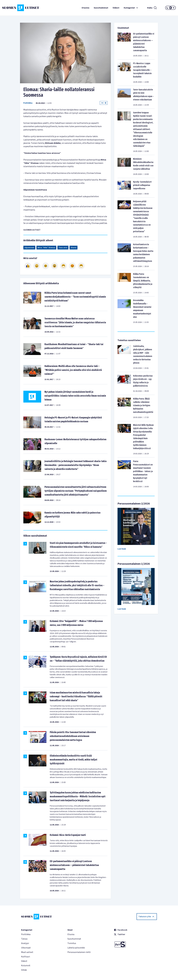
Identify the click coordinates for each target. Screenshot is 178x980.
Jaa (104, 103)
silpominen (29, 248)
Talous (24, 939)
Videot (116, 8)
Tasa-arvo (63, 248)
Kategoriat (131, 8)
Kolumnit (26, 966)
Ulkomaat (26, 948)
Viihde (24, 970)
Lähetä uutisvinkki (76, 948)
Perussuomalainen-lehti (79, 952)
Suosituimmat (101, 8)
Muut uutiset (27, 952)
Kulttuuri (26, 957)
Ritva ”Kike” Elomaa (46, 248)
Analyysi (25, 943)
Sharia (73, 248)
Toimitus (72, 943)
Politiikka (28, 103)
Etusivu (86, 8)
